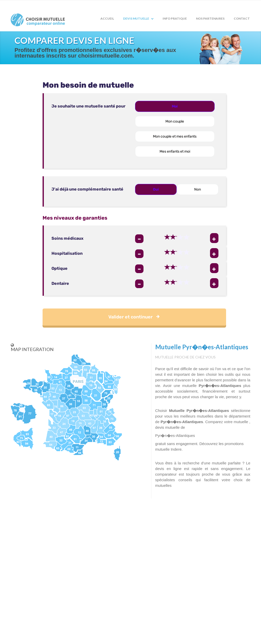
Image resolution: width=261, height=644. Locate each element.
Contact (242, 18)
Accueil (107, 18)
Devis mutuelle (138, 18)
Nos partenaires (210, 18)
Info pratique (175, 18)
